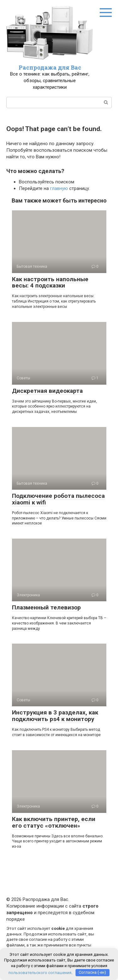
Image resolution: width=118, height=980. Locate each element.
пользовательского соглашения (40, 972)
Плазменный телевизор (46, 607)
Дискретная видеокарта (47, 391)
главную (59, 188)
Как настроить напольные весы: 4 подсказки (50, 282)
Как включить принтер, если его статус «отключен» (54, 822)
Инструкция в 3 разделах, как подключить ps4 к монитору (55, 716)
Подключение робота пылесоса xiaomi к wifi (58, 499)
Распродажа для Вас (50, 67)
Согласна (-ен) (92, 972)
